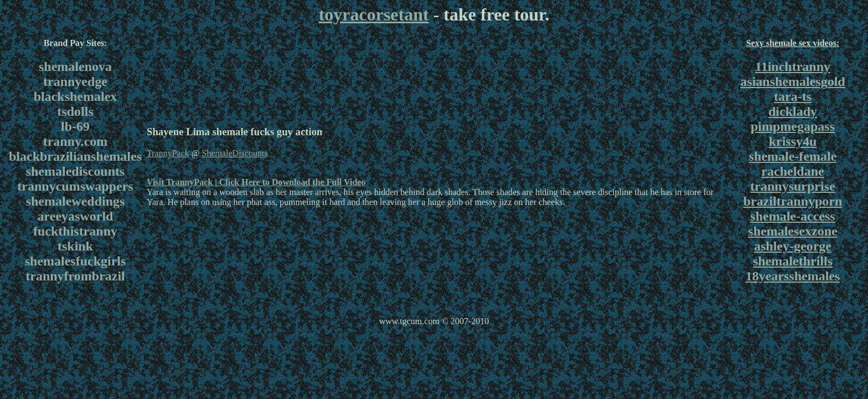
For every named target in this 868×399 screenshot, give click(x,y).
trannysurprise (792, 186)
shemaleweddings (76, 201)
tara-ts (793, 96)
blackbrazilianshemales (75, 156)
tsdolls (75, 111)
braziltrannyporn (793, 201)
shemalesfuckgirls (76, 261)
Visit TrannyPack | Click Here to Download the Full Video (256, 182)
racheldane (792, 171)
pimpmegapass (793, 126)
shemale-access (792, 216)
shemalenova (75, 66)
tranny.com (76, 141)
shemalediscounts (76, 171)
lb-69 (75, 126)
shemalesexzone (792, 231)
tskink (75, 246)
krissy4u (793, 141)
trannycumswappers (75, 186)
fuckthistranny (75, 231)
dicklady (793, 111)
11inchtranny (793, 66)
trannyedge (75, 81)
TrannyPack (168, 153)
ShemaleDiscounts (234, 153)
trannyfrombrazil (75, 276)
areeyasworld (76, 216)
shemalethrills (793, 261)
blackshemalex (76, 96)
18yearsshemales (793, 276)
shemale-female (793, 156)
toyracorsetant (374, 14)
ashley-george (793, 246)
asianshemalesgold (792, 81)
